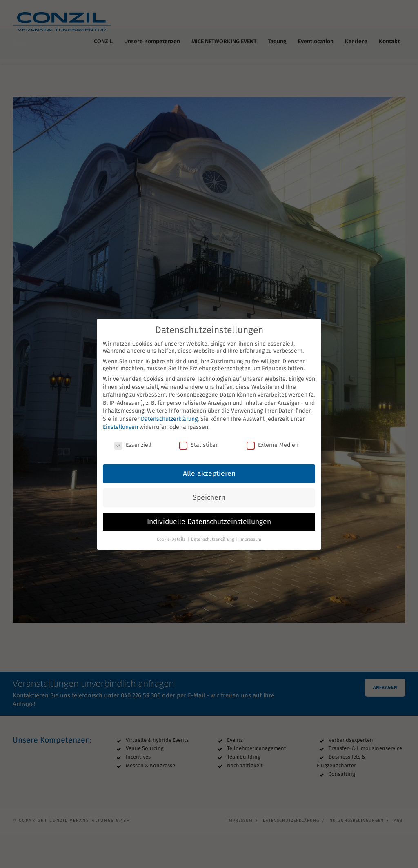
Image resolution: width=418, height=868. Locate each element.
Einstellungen (120, 421)
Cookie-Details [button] (172, 534)
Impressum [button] (250, 534)
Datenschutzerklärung (169, 413)
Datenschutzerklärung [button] (213, 534)
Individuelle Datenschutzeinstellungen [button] (209, 516)
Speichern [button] (209, 492)
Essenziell (133, 440)
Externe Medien (272, 440)
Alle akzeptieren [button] (209, 468)
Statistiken (199, 440)
